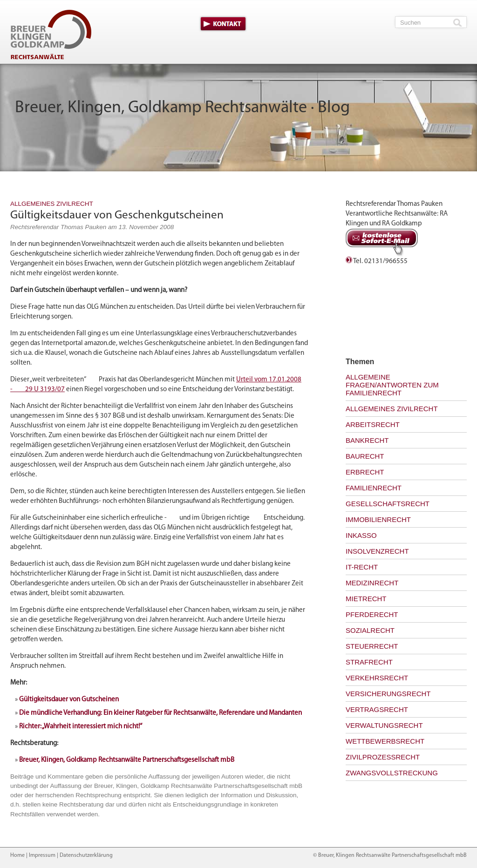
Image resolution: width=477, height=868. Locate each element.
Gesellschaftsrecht (388, 504)
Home (17, 855)
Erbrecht (365, 472)
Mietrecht (366, 599)
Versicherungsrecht (388, 694)
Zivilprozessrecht (383, 757)
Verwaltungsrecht (384, 725)
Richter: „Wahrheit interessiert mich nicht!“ (81, 727)
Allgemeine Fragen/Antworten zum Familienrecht (392, 385)
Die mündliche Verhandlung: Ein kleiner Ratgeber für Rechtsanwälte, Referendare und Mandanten (160, 713)
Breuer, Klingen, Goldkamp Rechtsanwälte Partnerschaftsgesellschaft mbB (127, 760)
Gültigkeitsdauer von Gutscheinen (69, 700)
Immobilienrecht (378, 519)
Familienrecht (374, 488)
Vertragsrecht (377, 709)
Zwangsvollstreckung (392, 773)
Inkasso (361, 535)
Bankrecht (367, 440)
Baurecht (365, 456)
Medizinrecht (372, 583)
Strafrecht (369, 662)
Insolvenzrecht (377, 551)
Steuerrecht (372, 646)
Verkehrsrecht (377, 678)
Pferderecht (372, 614)
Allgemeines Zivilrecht (52, 204)
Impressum (42, 855)
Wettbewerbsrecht (385, 741)
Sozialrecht (370, 630)
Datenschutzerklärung (86, 855)
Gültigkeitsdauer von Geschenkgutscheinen (117, 215)
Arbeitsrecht (373, 424)
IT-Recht (362, 567)
